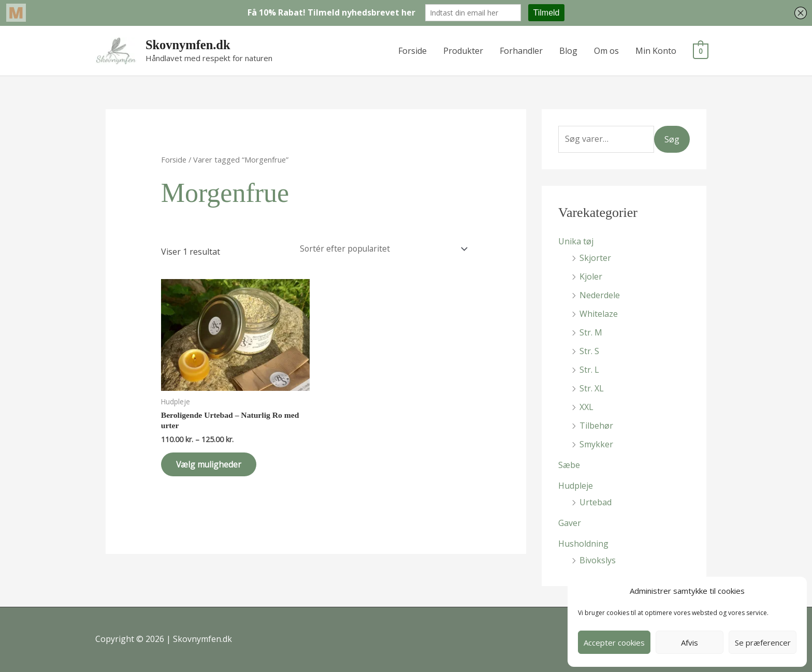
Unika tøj (576, 241)
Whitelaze (599, 314)
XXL (586, 407)
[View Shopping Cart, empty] (701, 51)
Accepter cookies (614, 642)
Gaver (570, 523)
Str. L (589, 370)
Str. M (591, 332)
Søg (672, 139)
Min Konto (656, 51)
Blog (569, 51)
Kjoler (591, 276)
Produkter (464, 51)
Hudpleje (576, 486)
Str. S (589, 351)
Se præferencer (763, 642)
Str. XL (592, 388)
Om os (607, 51)
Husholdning (583, 544)
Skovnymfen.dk (188, 45)
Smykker (596, 444)
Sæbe (569, 465)
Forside (413, 51)
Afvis (690, 642)
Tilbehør (596, 426)
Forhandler (522, 51)
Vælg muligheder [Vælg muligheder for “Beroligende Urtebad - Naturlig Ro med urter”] (212, 466)
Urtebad (596, 502)
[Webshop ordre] (381, 249)
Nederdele (600, 295)
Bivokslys (598, 560)
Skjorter (595, 258)
